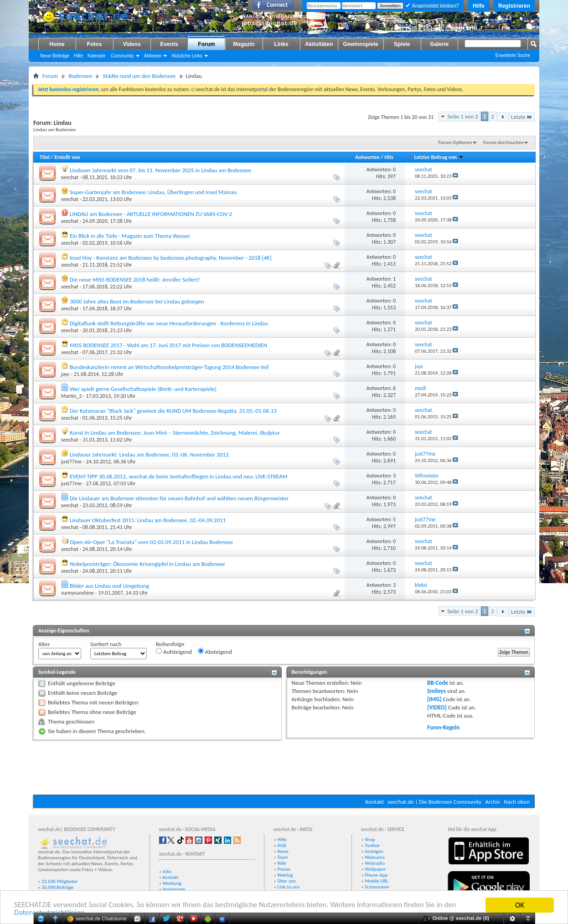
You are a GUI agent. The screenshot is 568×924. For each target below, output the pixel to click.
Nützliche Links (187, 56)
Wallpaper (375, 869)
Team (283, 857)
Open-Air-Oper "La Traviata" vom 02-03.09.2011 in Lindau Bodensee (151, 542)
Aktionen (153, 56)
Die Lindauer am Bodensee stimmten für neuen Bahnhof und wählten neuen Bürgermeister (179, 498)
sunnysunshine (77, 593)
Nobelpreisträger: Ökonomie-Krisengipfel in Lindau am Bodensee (147, 564)
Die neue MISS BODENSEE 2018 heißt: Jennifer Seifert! (135, 280)
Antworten (367, 157)
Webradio (375, 863)
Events (169, 44)
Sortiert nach (106, 644)
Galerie (439, 44)
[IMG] (434, 699)
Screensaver (377, 887)
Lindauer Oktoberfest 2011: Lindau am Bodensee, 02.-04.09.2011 (148, 520)
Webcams (375, 857)
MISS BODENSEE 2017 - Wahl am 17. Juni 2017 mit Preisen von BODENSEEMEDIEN (168, 345)
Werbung (172, 883)
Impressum (174, 889)
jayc (65, 374)
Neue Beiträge (55, 56)
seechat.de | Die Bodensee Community (434, 802)
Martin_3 (71, 396)
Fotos (95, 44)
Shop (370, 839)
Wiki (282, 863)
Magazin (244, 44)
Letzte (522, 117)
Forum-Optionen (455, 142)
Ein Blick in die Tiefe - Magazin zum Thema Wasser (130, 236)
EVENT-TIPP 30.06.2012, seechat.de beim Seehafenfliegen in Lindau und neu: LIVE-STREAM (179, 476)
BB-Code (438, 683)
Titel (45, 157)
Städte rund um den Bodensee (139, 76)
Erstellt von (67, 157)
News (283, 851)
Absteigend (215, 652)
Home (57, 44)
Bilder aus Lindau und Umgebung (109, 586)
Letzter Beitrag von (439, 157)
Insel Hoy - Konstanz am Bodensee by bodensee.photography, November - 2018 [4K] (171, 258)
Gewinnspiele (360, 44)
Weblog (285, 875)
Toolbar (372, 845)
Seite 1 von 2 (463, 116)
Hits (389, 157)
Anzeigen (374, 851)
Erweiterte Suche (513, 55)
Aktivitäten (319, 44)
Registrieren (514, 6)
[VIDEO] (437, 707)
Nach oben (517, 802)
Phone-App (376, 875)
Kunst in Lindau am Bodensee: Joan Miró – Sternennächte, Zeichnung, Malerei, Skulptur (175, 433)
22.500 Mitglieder (60, 881)
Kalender (97, 56)
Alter (44, 644)
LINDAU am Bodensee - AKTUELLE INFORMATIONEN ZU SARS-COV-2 (151, 214)
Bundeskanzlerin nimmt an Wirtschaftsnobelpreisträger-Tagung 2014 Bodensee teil (169, 367)
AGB (281, 845)
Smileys (436, 691)
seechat (70, 177)
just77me (71, 462)
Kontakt (374, 802)
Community (122, 56)
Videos (132, 44)
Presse (284, 869)
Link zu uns (288, 887)
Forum (206, 44)
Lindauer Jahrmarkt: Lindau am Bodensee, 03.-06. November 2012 (149, 454)
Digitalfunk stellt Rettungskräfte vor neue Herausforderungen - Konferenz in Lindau (169, 323)
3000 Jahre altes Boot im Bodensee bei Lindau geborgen (137, 301)
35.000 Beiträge (57, 887)
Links (281, 44)
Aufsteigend (174, 652)
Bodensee (80, 76)
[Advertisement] (284, 767)
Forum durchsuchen (503, 142)
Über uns (287, 881)
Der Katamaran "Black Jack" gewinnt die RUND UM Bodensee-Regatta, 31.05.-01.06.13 (173, 411)
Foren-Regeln (443, 727)
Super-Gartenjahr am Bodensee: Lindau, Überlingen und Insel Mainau (153, 192)
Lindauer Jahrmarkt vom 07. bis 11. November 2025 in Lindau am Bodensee (160, 170)
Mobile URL (377, 881)
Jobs (167, 871)
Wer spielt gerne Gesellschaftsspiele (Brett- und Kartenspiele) (143, 389)
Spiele (402, 44)
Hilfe (479, 6)
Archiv (493, 802)
